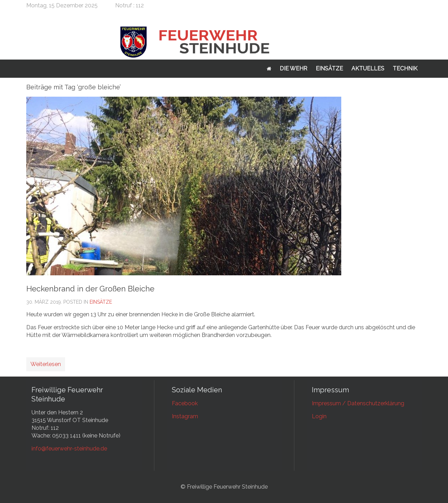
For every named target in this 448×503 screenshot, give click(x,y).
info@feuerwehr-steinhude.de (69, 449)
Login (319, 416)
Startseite (269, 69)
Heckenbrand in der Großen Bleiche (90, 289)
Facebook (185, 403)
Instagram (185, 416)
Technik (405, 68)
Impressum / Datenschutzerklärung (358, 403)
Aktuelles (368, 68)
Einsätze (329, 68)
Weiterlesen (46, 364)
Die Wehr (293, 68)
